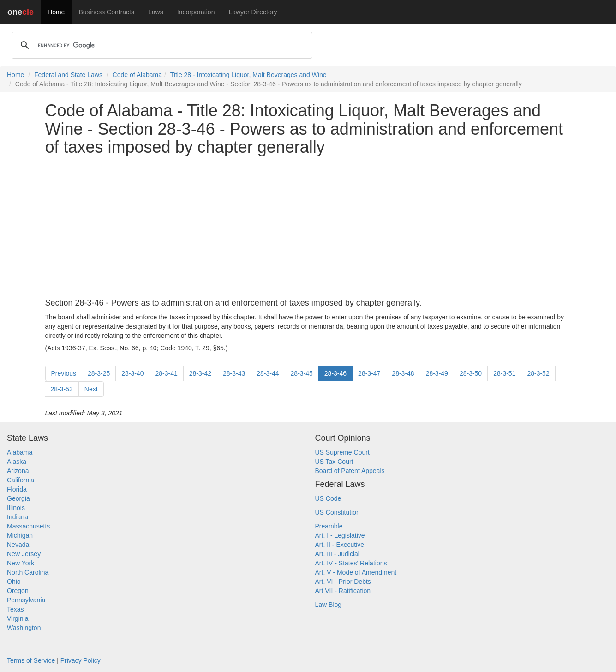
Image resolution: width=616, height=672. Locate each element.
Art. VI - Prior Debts (343, 582)
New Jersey (24, 554)
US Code (328, 498)
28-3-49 (437, 373)
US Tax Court (334, 462)
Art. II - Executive (340, 545)
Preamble (329, 526)
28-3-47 (369, 373)
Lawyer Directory (253, 12)
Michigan (20, 535)
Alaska (17, 462)
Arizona (18, 471)
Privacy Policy (81, 660)
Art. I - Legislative (340, 535)
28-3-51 (504, 373)
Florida (17, 489)
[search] (161, 45)
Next (91, 389)
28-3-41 (167, 373)
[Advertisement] (308, 228)
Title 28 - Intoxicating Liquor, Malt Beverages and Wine (248, 75)
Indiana (18, 517)
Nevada (18, 545)
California (21, 480)
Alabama (20, 452)
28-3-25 (99, 373)
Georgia (18, 498)
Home (56, 12)
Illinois (16, 508)
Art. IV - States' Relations (351, 563)
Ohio (14, 582)
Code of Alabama (137, 75)
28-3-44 (268, 373)
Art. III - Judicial (337, 554)
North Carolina (28, 572)
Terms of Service (31, 660)
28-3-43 (234, 373)
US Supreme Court (342, 452)
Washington (24, 628)
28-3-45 (302, 373)
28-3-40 (132, 373)
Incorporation (196, 12)
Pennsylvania (26, 600)
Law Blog (329, 605)
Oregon (18, 591)
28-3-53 (62, 389)
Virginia (18, 618)
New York (21, 563)
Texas (15, 609)
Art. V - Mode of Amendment (356, 572)
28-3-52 (538, 373)
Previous (64, 373)
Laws (156, 12)
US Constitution (338, 512)
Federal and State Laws (68, 75)
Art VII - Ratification (343, 591)
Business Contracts (106, 12)
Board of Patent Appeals (350, 471)
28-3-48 (403, 373)
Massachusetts (28, 526)
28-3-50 (471, 373)
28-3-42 (200, 373)
